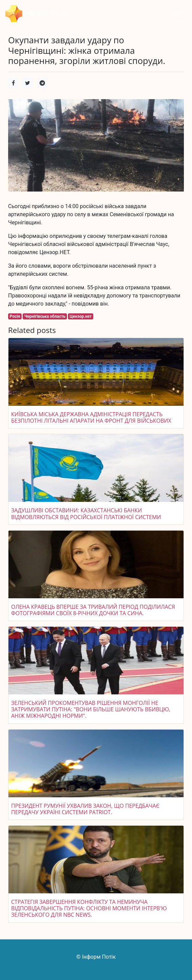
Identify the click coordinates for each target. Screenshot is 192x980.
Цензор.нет (81, 316)
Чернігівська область (45, 316)
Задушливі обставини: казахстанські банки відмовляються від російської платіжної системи (86, 514)
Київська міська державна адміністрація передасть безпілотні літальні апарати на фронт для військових (91, 417)
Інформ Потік (36, 14)
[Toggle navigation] (177, 14)
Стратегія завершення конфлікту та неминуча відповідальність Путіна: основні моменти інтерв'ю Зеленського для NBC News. (89, 908)
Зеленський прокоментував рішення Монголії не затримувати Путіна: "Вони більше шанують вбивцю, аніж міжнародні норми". (91, 709)
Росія (15, 316)
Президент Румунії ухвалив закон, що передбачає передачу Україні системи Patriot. (85, 809)
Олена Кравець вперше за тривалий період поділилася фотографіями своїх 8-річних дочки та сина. (93, 610)
